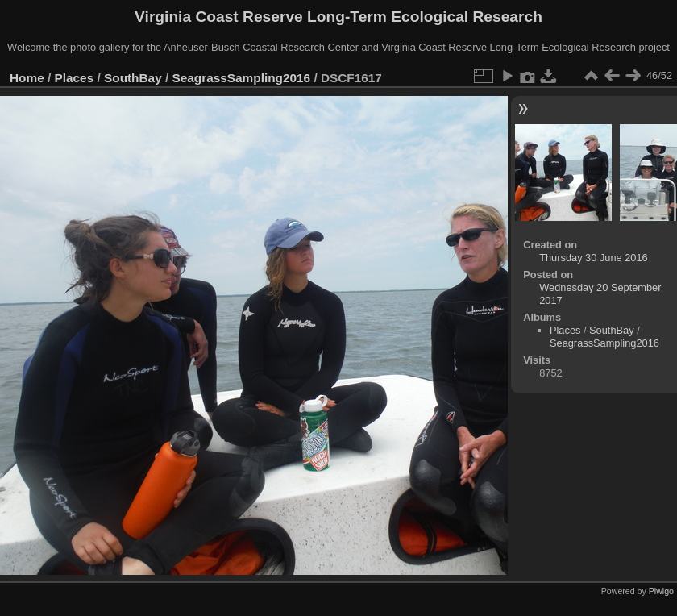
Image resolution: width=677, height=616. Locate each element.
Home (27, 78)
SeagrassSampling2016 (242, 78)
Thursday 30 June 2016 (593, 258)
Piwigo (661, 591)
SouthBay (133, 78)
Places (75, 78)
